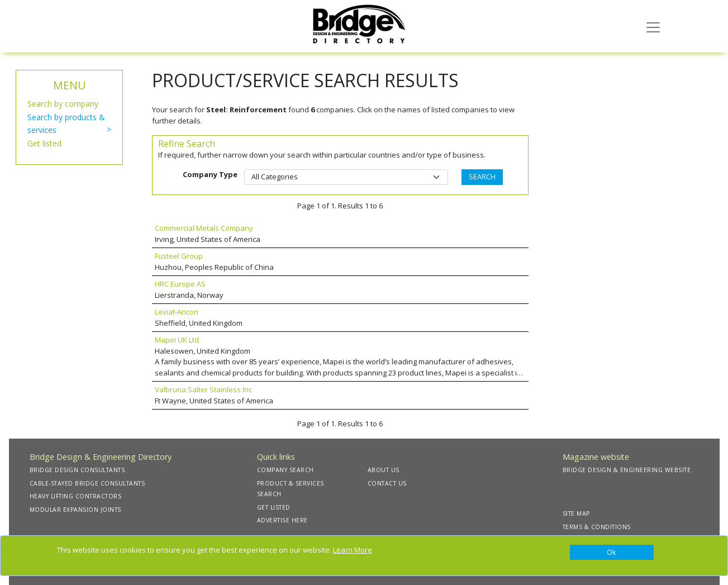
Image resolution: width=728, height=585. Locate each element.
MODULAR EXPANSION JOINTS (75, 510)
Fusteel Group (179, 256)
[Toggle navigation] (653, 26)
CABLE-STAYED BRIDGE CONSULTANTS (87, 483)
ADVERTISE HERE (282, 520)
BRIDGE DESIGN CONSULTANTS (77, 470)
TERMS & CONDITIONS (597, 527)
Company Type (210, 174)
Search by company (63, 104)
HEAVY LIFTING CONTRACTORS (76, 496)
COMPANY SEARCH (286, 470)
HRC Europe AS (180, 284)
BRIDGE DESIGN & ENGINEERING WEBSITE (627, 470)
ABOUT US (384, 470)
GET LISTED (274, 507)
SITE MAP (576, 513)
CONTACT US (387, 483)
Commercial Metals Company (204, 228)
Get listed (44, 143)
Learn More (353, 550)
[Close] (612, 553)
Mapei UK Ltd (177, 340)
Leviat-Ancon (177, 312)
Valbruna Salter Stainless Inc (203, 389)
